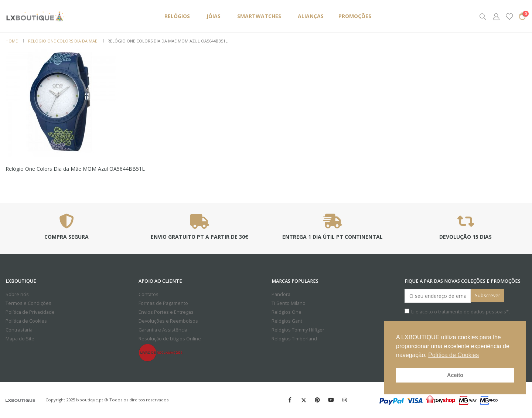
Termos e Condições (28, 303)
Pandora (281, 294)
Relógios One (287, 312)
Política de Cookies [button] (453, 355)
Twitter (304, 400)
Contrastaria (19, 330)
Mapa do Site (20, 339)
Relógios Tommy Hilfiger (298, 330)
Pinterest (317, 400)
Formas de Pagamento (163, 303)
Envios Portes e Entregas (166, 312)
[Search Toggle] (483, 16)
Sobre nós (17, 294)
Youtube (331, 400)
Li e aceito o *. (457, 312)
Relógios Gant (287, 321)
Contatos (149, 294)
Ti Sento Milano (289, 303)
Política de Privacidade (30, 312)
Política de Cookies (26, 321)
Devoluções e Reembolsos (168, 321)
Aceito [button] (455, 375)
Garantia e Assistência (163, 330)
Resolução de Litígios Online (170, 339)
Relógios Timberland (294, 339)
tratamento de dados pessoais (472, 312)
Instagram (345, 400)
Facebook (290, 400)
